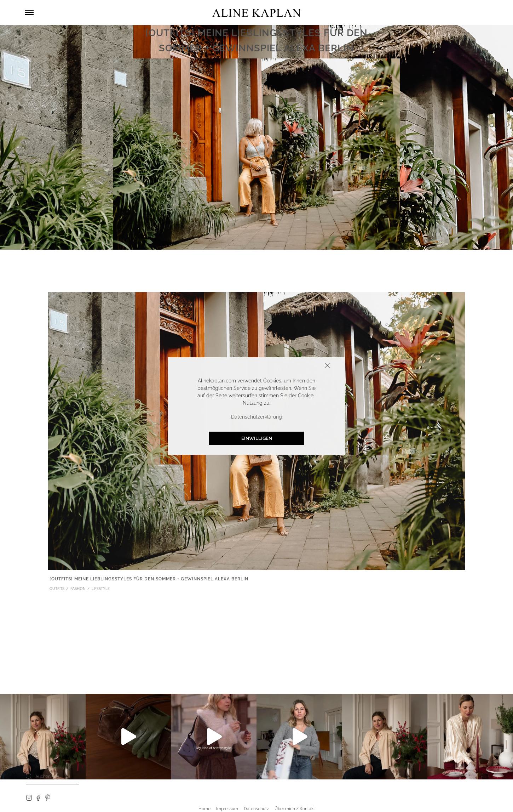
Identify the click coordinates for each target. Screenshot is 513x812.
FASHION (78, 590)
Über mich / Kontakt (295, 809)
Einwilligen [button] (257, 438)
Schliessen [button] (305, 366)
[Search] (29, 776)
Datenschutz (256, 809)
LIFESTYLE (101, 590)
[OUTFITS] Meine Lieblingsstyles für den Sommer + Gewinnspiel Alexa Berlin (149, 580)
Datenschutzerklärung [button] (256, 417)
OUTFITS (57, 590)
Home (204, 809)
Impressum (227, 809)
